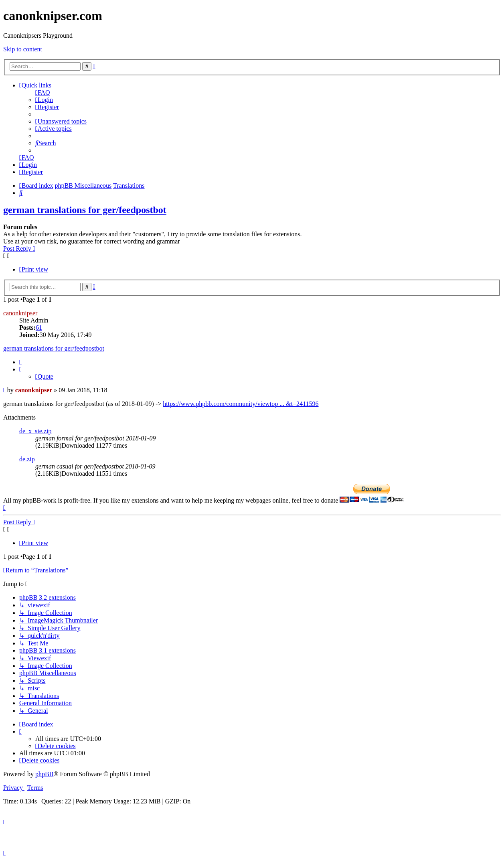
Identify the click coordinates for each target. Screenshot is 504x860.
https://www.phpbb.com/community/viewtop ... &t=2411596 (241, 404)
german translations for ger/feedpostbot (85, 210)
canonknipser (20, 313)
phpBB (44, 774)
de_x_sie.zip (35, 431)
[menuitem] (43, 92)
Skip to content (23, 49)
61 (39, 328)
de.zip (27, 459)
